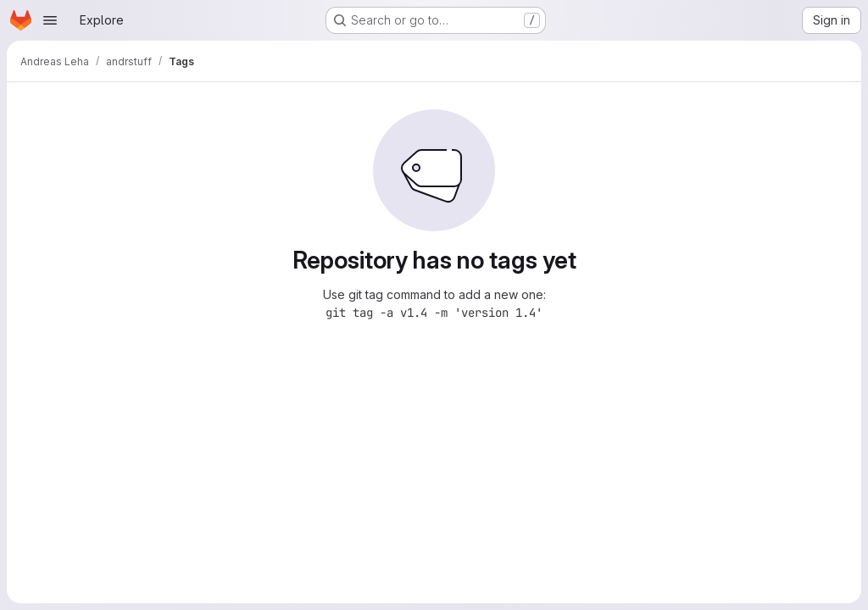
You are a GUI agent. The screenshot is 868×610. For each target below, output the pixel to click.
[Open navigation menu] (50, 20)
